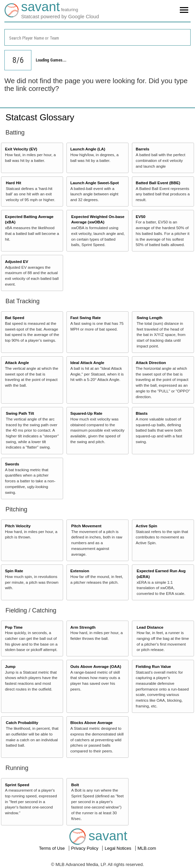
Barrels (142, 149)
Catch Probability (22, 722)
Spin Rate (14, 571)
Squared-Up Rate (86, 413)
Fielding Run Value (153, 666)
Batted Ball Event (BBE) (158, 183)
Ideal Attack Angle (87, 363)
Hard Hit (13, 183)
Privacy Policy (86, 848)
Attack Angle (17, 363)
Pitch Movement (86, 526)
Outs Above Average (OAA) (96, 666)
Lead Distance (150, 627)
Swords (12, 464)
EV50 (141, 216)
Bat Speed (15, 318)
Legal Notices (118, 848)
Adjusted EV (17, 261)
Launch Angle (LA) (88, 149)
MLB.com (147, 848)
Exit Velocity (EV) (21, 149)
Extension (80, 571)
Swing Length (150, 318)
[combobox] (97, 37)
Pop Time (14, 627)
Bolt (75, 785)
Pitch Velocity (18, 526)
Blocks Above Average (91, 722)
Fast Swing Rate (85, 318)
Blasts (142, 413)
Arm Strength (83, 627)
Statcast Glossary (40, 117)
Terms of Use (52, 848)
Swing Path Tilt (20, 413)
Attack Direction (151, 363)
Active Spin (146, 526)
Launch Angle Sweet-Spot (94, 183)
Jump (10, 666)
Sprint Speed (17, 785)
